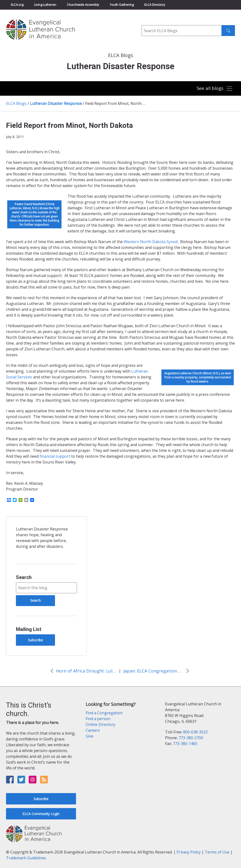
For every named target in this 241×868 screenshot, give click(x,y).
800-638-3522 (195, 732)
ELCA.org (17, 5)
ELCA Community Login (41, 814)
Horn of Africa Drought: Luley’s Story (86, 671)
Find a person (98, 719)
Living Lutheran (45, 5)
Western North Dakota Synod (151, 242)
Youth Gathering (122, 5)
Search (24, 577)
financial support (55, 456)
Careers (93, 730)
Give (90, 736)
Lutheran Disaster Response (56, 103)
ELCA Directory (155, 5)
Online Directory (100, 724)
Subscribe (35, 640)
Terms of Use (217, 852)
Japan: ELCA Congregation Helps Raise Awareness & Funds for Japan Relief (153, 671)
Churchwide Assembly (83, 5)
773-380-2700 (191, 738)
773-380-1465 (185, 744)
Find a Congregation (104, 713)
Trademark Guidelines (26, 858)
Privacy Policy (189, 852)
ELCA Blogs (16, 103)
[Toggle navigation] (214, 89)
